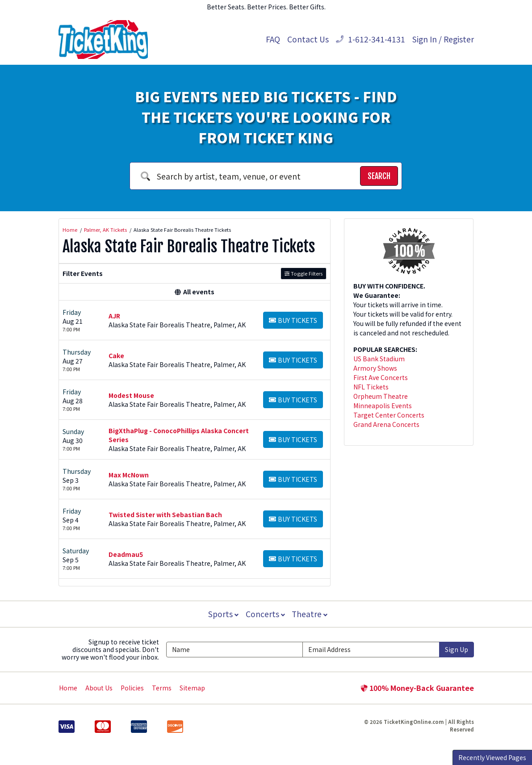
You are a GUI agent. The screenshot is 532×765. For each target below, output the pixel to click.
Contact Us (308, 39)
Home (68, 688)
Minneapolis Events (383, 405)
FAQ (273, 39)
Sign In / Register (443, 39)
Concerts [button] (265, 614)
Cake (116, 355)
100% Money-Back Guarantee (417, 688)
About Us (99, 688)
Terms (162, 688)
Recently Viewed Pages (492, 757)
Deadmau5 (126, 554)
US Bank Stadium (379, 359)
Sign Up (457, 649)
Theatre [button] (310, 614)
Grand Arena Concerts (386, 424)
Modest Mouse (131, 395)
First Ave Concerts (381, 377)
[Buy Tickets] (293, 320)
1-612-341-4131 (371, 39)
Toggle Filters (304, 273)
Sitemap (192, 688)
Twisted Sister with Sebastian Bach (165, 514)
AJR (114, 316)
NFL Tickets (371, 387)
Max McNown (129, 475)
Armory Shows (375, 368)
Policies (132, 688)
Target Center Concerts (389, 415)
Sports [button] (222, 614)
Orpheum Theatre (381, 396)
